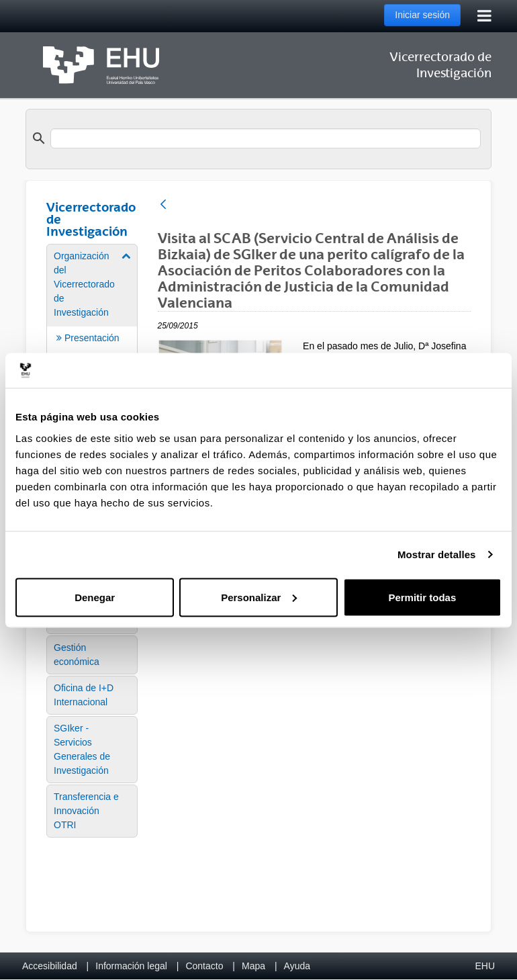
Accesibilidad (50, 966)
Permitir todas (422, 597)
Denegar (95, 597)
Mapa (253, 966)
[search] (266, 138)
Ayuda (297, 966)
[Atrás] (163, 205)
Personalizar (259, 597)
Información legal (131, 966)
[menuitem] (92, 655)
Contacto (204, 966)
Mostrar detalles (437, 554)
